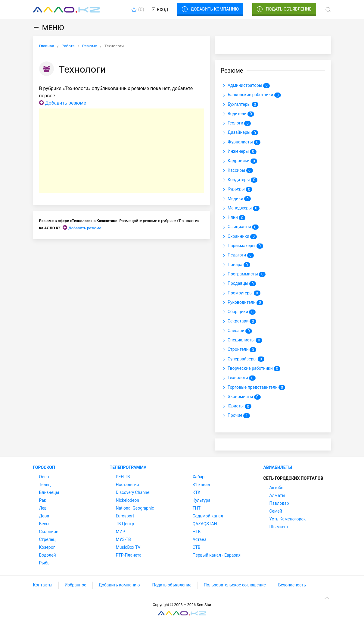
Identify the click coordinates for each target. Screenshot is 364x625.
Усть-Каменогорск (288, 519)
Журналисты (241, 142)
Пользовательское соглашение (235, 585)
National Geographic (135, 508)
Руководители (242, 303)
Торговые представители (253, 388)
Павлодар (279, 503)
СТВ (197, 547)
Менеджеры (240, 208)
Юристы (236, 406)
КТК (197, 492)
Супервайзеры (243, 359)
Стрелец (47, 539)
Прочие (235, 416)
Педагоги (237, 256)
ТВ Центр (125, 524)
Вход (159, 10)
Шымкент (279, 527)
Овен (44, 477)
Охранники (239, 237)
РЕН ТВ (123, 477)
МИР (121, 532)
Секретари (238, 322)
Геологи (236, 123)
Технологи (238, 378)
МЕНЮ (49, 28)
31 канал (201, 485)
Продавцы (238, 284)
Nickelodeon (128, 500)
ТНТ (197, 508)
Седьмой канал (208, 516)
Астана (200, 539)
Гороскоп (44, 467)
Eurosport (125, 516)
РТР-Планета (129, 555)
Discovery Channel (133, 492)
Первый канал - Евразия (217, 555)
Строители (239, 350)
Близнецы (49, 492)
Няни (233, 218)
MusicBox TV (128, 547)
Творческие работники (251, 369)
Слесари (236, 331)
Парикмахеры (242, 246)
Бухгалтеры (240, 105)
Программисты (243, 274)
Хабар (199, 477)
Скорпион (49, 532)
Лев (43, 508)
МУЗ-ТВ (123, 539)
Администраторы (245, 86)
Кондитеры (239, 180)
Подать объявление (284, 9)
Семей (276, 511)
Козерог (47, 547)
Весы (44, 524)
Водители (237, 114)
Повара (235, 265)
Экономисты (241, 397)
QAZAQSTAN (205, 524)
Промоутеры (241, 293)
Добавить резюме (65, 103)
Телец (45, 485)
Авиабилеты (278, 467)
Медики (236, 199)
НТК (197, 532)
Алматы (277, 495)
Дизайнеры (240, 133)
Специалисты (242, 340)
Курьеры (237, 190)
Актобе (276, 488)
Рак (43, 500)
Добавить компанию (210, 9)
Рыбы (45, 563)
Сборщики (238, 312)
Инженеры (239, 152)
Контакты (43, 585)
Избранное (76, 585)
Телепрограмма (128, 467)
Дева (44, 516)
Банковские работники (251, 95)
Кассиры (237, 171)
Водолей (48, 555)
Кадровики (239, 161)
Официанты (240, 227)
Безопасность (292, 585)
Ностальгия (128, 485)
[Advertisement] (122, 151)
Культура (202, 500)
